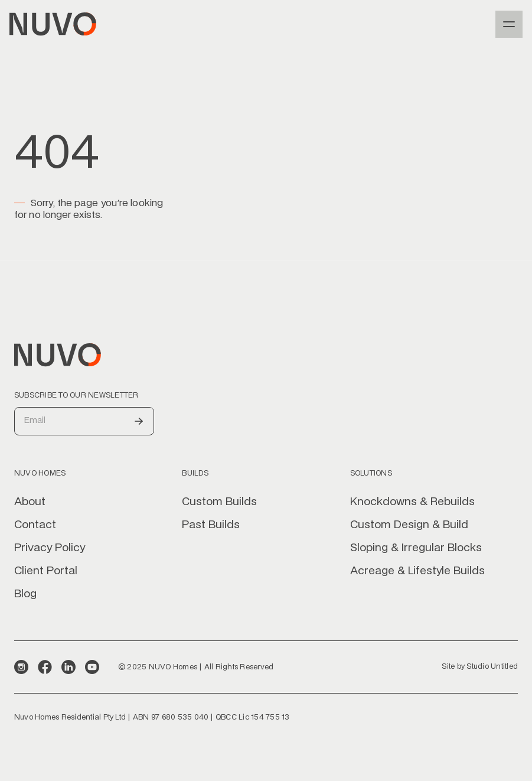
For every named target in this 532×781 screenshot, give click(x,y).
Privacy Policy (50, 548)
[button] (509, 24)
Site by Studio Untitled (480, 666)
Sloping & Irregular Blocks (416, 548)
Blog (25, 594)
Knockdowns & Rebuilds (412, 502)
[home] (53, 24)
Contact (35, 525)
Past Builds (211, 525)
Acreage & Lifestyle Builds (417, 571)
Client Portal (46, 571)
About (30, 502)
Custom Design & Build (409, 525)
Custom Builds (219, 502)
